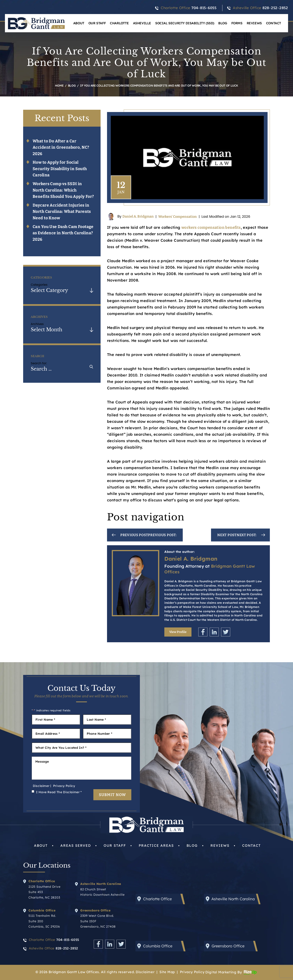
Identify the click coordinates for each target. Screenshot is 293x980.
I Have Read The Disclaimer (59, 792)
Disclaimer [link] (145, 972)
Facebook (203, 632)
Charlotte (119, 23)
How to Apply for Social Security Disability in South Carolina (60, 169)
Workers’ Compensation (178, 217)
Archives (37, 324)
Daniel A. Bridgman (138, 216)
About (79, 23)
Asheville (142, 23)
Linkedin (214, 632)
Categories (39, 285)
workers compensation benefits (211, 227)
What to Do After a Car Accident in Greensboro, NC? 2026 (61, 147)
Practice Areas (156, 845)
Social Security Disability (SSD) (185, 23)
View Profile (178, 632)
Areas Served (76, 845)
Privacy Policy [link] (192, 972)
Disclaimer (41, 786)
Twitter (226, 632)
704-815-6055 (204, 8)
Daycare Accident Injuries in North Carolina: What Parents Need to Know (62, 212)
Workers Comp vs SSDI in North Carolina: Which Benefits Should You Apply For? (63, 190)
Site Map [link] (167, 972)
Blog (223, 23)
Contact (274, 23)
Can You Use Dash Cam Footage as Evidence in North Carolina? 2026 (63, 233)
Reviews (254, 23)
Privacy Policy (64, 786)
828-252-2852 (275, 8)
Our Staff (97, 23)
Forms (237, 23)
